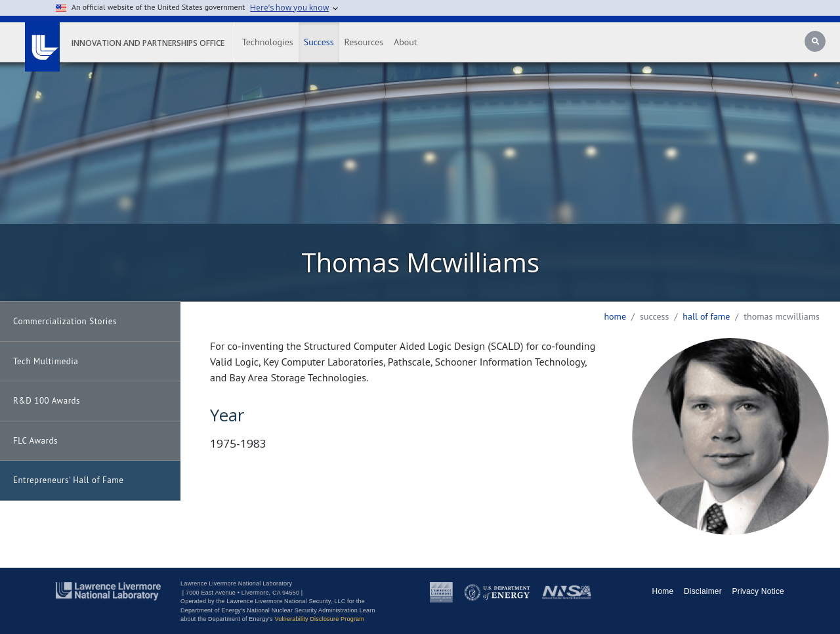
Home (615, 316)
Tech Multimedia (46, 361)
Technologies (268, 42)
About (406, 42)
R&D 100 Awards (47, 401)
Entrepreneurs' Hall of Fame (68, 480)
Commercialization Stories (65, 321)
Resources (364, 42)
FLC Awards (35, 441)
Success (319, 42)
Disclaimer (703, 591)
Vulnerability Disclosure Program (319, 619)
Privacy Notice (759, 591)
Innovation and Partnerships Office (148, 43)
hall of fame (706, 316)
